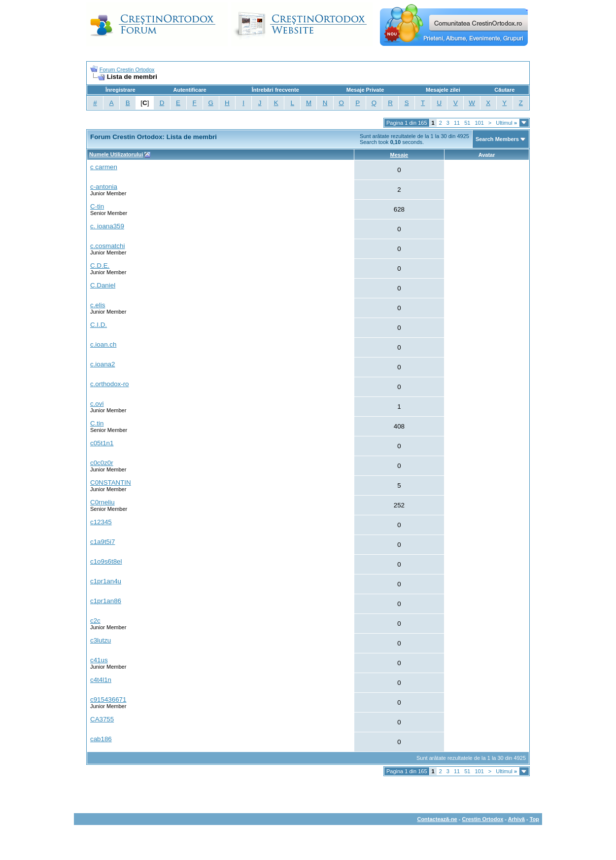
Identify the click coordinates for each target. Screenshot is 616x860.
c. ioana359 (107, 226)
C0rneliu (103, 502)
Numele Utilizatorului (116, 154)
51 (467, 123)
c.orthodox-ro (110, 384)
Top (534, 819)
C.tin (97, 423)
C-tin (97, 206)
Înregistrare (120, 90)
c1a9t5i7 (103, 542)
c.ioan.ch (103, 344)
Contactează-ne (437, 819)
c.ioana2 (103, 364)
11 (457, 123)
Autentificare (189, 90)
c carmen (104, 167)
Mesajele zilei (443, 90)
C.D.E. (100, 266)
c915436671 (108, 699)
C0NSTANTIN (111, 483)
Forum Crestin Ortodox (127, 70)
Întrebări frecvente (275, 90)
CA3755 (102, 719)
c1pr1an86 (106, 601)
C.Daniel (103, 285)
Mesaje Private (365, 90)
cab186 (101, 739)
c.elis (98, 305)
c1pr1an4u (106, 581)
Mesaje (399, 155)
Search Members (497, 139)
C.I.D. (99, 325)
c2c (95, 621)
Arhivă (516, 819)
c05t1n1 (102, 443)
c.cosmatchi (107, 246)
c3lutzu (101, 640)
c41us (99, 660)
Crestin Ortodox (483, 819)
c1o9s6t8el (106, 561)
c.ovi (97, 404)
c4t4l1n (101, 680)
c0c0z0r (102, 463)
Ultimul (506, 123)
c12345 (101, 522)
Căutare (504, 90)
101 (479, 123)
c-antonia (104, 187)
